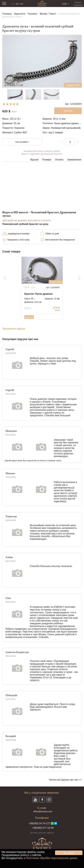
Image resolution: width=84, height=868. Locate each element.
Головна (7, 14)
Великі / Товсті (48, 14)
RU (22, 4)
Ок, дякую (69, 853)
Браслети (20, 14)
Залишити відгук (14, 329)
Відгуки (34, 160)
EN (17, 4)
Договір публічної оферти (42, 833)
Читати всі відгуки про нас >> (65, 780)
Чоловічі (32, 14)
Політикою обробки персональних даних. (52, 858)
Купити (29, 317)
